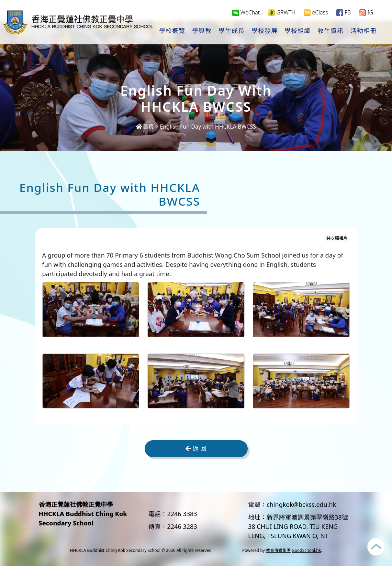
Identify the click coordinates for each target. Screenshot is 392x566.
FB (344, 13)
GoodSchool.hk (306, 550)
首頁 (145, 127)
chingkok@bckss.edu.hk (301, 504)
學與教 (202, 31)
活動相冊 (363, 31)
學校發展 (265, 31)
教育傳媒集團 (278, 550)
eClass (316, 13)
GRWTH (282, 13)
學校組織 (298, 31)
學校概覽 (172, 31)
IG (366, 13)
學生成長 (232, 31)
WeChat (246, 12)
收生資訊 (331, 31)
